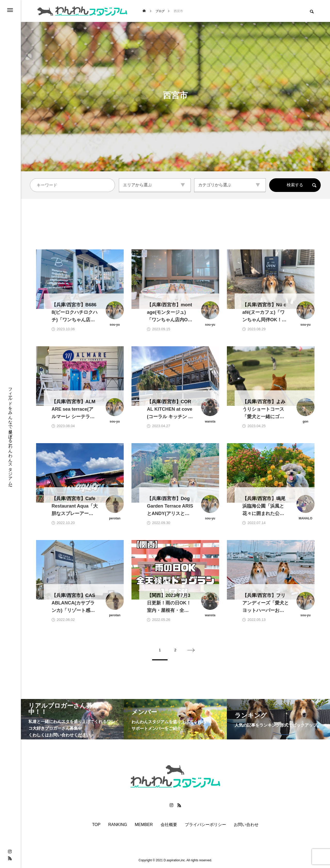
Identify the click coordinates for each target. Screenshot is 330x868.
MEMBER (144, 825)
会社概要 (169, 825)
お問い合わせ (246, 825)
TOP (96, 825)
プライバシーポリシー (205, 825)
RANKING (118, 825)
